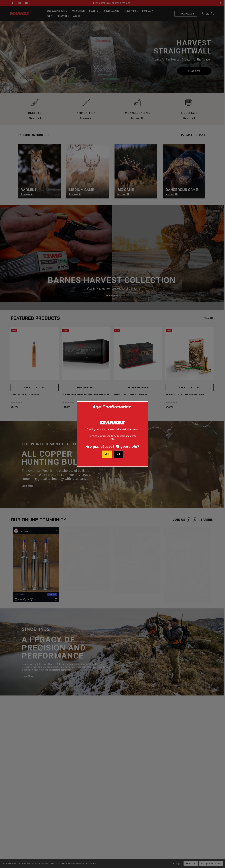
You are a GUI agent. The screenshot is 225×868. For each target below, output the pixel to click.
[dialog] (113, 434)
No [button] (118, 454)
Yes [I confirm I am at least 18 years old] (107, 454)
